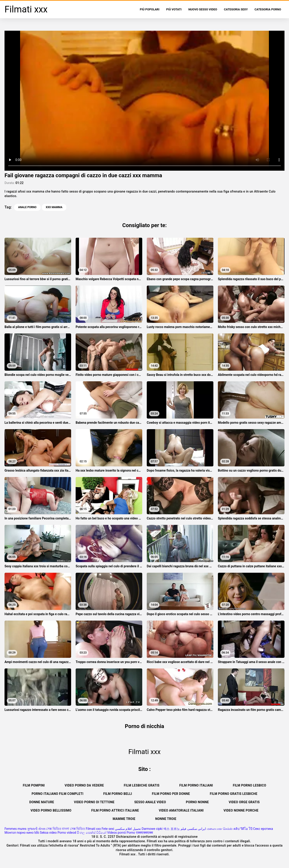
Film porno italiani (196, 785)
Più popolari (150, 9)
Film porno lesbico (249, 785)
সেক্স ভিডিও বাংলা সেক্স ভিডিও (65, 829)
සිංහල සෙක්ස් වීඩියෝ (92, 833)
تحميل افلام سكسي (128, 829)
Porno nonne (197, 802)
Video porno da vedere (84, 785)
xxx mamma (54, 207)
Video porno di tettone (94, 802)
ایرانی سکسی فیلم (193, 829)
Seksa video (48, 833)
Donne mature (42, 802)
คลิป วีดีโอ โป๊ (243, 829)
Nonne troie (166, 819)
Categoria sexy (236, 9)
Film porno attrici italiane (115, 810)
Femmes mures (15, 829)
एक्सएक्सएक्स (144, 833)
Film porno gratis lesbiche (234, 794)
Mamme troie (124, 819)
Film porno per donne (171, 794)
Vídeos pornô (117, 833)
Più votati (174, 9)
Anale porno (27, 207)
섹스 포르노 (171, 829)
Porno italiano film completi (57, 794)
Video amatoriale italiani (181, 810)
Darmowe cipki (152, 829)
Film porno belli (118, 794)
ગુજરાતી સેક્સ (36, 829)
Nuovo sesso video (203, 9)
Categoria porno (268, 9)
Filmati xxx (93, 829)
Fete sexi (108, 829)
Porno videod (67, 833)
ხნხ (37, 833)
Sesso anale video (150, 802)
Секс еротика (263, 829)
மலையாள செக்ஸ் (220, 829)
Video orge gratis (244, 802)
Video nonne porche (241, 810)
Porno (131, 833)
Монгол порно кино (19, 833)
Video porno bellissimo (51, 810)
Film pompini (34, 785)
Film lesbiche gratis (142, 785)
